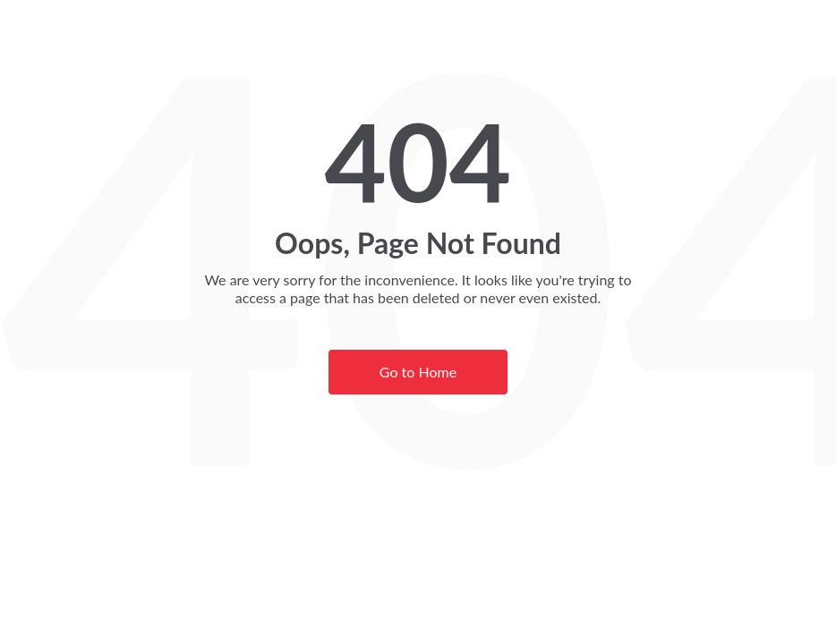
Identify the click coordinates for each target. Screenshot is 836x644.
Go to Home (418, 372)
